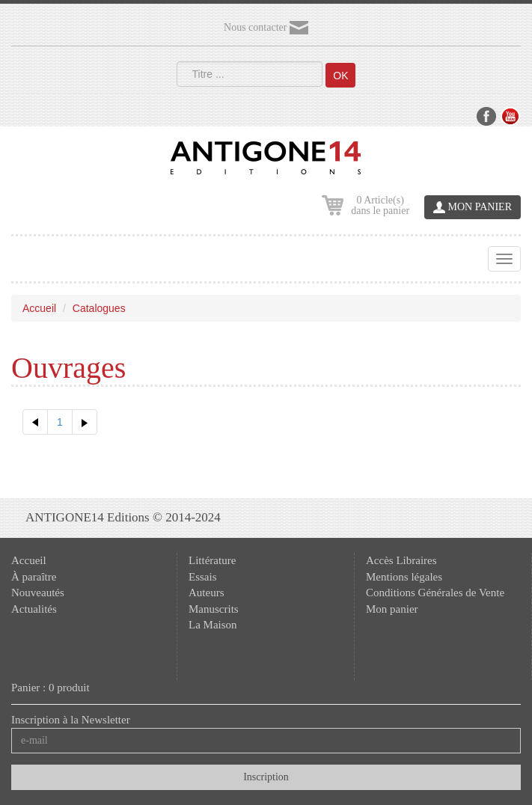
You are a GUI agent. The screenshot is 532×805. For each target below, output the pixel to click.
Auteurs (207, 593)
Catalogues (99, 308)
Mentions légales (404, 577)
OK (340, 76)
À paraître (34, 577)
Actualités (34, 609)
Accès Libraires (401, 560)
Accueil (39, 308)
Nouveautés (38, 593)
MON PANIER (473, 208)
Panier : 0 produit (51, 688)
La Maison (213, 625)
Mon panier (392, 609)
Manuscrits (214, 609)
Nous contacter (266, 28)
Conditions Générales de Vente (435, 593)
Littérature (212, 560)
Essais (203, 577)
